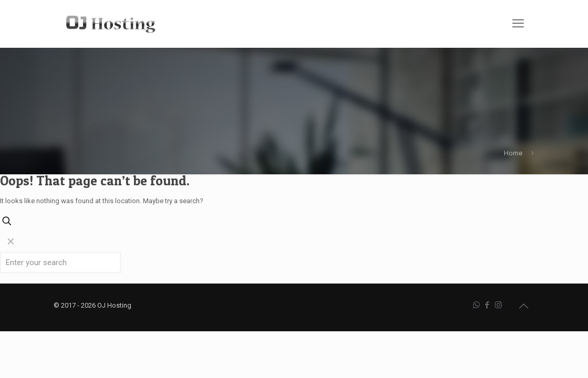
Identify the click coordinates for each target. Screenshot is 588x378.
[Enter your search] (60, 262)
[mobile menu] (518, 24)
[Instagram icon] (498, 305)
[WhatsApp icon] (476, 305)
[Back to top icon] (524, 306)
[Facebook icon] (487, 305)
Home (513, 153)
